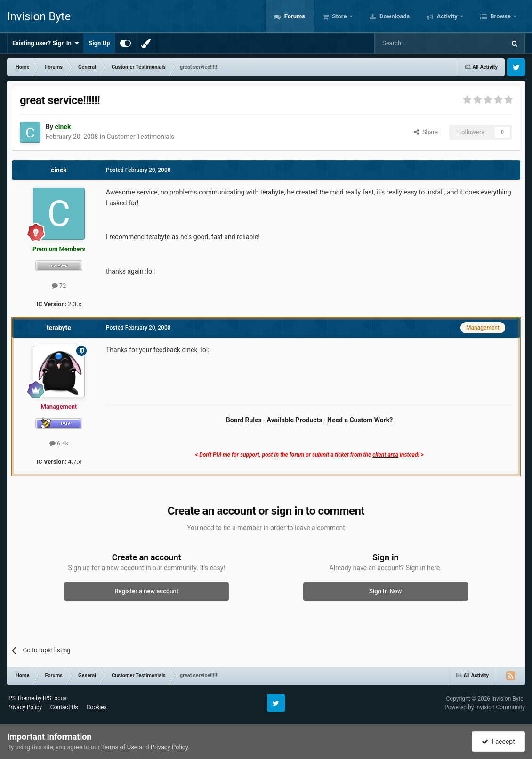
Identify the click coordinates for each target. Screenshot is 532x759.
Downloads (394, 16)
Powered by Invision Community (485, 707)
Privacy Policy (24, 707)
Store (339, 16)
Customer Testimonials (140, 137)
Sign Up (99, 43)
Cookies (97, 707)
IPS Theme (21, 698)
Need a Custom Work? (360, 420)
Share (426, 132)
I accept (498, 742)
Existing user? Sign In (45, 43)
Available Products (295, 420)
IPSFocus (55, 698)
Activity (447, 16)
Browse (500, 16)
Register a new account (146, 591)
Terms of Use (119, 747)
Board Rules (244, 420)
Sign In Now (385, 591)
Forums (294, 16)
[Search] (418, 43)
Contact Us (64, 707)
